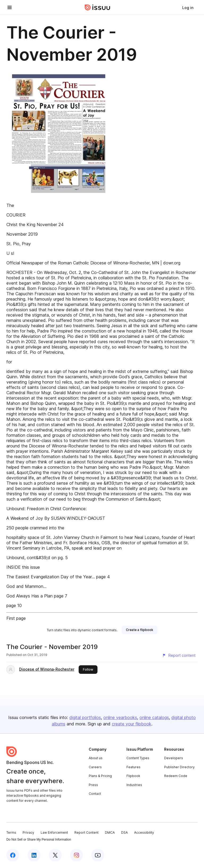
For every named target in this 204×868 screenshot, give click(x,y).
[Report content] (179, 655)
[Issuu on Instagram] (76, 855)
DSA (124, 832)
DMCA (110, 832)
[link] (188, 7)
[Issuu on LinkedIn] (34, 855)
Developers (174, 758)
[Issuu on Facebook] (13, 855)
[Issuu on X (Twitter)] (55, 855)
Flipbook (133, 776)
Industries (134, 785)
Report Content (86, 832)
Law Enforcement (54, 832)
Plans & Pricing (100, 776)
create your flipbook (132, 724)
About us (96, 758)
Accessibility (144, 832)
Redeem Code (176, 776)
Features (133, 767)
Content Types (138, 758)
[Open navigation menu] (10, 7)
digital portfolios (85, 717)
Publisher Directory (179, 767)
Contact (95, 794)
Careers (95, 767)
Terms (11, 832)
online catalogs (154, 717)
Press (93, 785)
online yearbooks (120, 717)
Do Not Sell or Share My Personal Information (39, 840)
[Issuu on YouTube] (98, 855)
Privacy (28, 832)
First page (16, 618)
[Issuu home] (97, 7)
